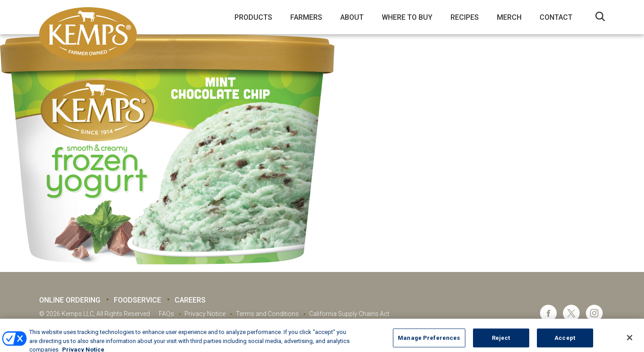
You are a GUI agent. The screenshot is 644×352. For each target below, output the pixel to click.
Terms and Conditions (267, 314)
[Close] (630, 342)
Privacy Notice (205, 314)
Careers (190, 300)
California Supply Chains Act (349, 314)
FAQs (167, 314)
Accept (565, 341)
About (352, 17)
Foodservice (137, 300)
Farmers (306, 17)
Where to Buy (407, 17)
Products (253, 17)
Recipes (465, 17)
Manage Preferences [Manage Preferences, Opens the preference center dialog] (429, 341)
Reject (501, 341)
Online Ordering (70, 300)
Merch (509, 17)
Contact (556, 17)
